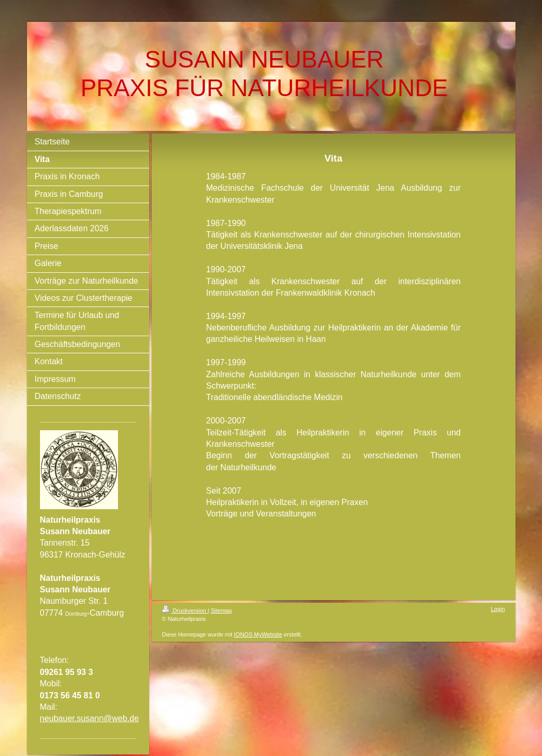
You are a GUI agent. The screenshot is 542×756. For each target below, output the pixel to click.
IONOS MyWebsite (258, 634)
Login (498, 609)
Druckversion (185, 611)
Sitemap (221, 611)
